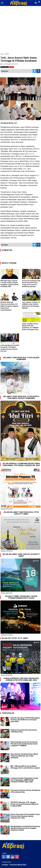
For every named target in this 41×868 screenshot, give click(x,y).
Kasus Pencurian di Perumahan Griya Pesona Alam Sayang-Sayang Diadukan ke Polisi (25, 816)
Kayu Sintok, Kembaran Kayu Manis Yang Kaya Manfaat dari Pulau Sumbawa (24, 756)
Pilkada (7, 54)
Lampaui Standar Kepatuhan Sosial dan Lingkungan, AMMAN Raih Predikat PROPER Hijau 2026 (24, 780)
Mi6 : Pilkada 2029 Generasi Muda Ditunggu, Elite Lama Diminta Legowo (25, 767)
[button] (39, 1)
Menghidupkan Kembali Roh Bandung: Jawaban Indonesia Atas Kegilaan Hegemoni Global (25, 828)
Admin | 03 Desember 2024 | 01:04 (9, 64)
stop (11, 67)
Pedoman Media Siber (18, 865)
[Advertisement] (20, 21)
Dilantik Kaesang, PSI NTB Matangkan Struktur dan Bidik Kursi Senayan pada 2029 (25, 720)
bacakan (5, 67)
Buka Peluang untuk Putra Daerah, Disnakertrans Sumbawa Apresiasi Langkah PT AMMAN (24, 744)
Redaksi (5, 865)
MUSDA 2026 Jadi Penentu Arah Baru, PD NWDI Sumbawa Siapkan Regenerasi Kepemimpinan (9, 306)
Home (2, 54)
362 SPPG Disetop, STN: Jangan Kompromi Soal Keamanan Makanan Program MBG (24, 804)
